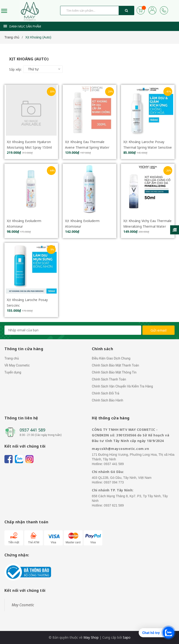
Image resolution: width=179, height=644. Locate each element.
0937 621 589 (114, 505)
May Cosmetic (23, 605)
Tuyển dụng (13, 372)
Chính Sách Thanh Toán (109, 379)
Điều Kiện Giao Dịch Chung (111, 358)
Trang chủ (12, 358)
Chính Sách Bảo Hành (107, 400)
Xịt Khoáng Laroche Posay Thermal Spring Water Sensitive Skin (148, 147)
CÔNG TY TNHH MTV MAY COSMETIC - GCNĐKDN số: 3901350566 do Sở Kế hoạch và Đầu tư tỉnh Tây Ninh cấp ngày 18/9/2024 (131, 435)
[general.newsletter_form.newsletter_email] (73, 330)
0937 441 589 (32, 430)
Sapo (127, 637)
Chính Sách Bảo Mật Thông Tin (114, 372)
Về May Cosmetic (17, 365)
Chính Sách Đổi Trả (106, 393)
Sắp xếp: (15, 69)
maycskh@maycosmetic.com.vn (120, 449)
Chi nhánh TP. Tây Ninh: (113, 490)
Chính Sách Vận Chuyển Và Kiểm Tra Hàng (122, 386)
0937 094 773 (114, 482)
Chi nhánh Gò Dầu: (108, 472)
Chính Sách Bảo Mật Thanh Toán (115, 365)
